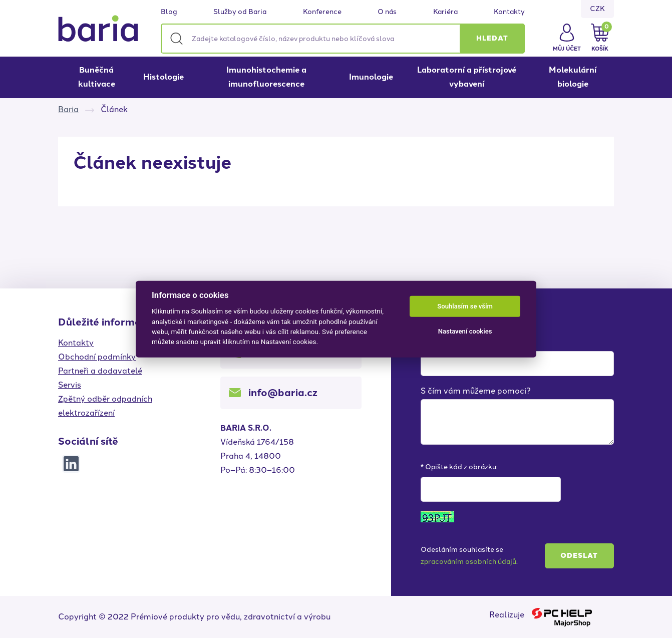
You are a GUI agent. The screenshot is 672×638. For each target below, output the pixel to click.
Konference (322, 12)
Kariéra (445, 12)
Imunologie (371, 77)
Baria (68, 109)
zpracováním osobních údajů (468, 562)
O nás (387, 12)
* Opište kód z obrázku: (459, 467)
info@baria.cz (283, 393)
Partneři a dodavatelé (100, 371)
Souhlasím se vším (465, 306)
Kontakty (509, 12)
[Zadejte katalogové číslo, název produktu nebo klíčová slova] (343, 39)
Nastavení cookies (465, 331)
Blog (169, 12)
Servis (70, 385)
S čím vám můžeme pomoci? (476, 391)
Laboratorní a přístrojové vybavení (467, 77)
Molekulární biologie (573, 77)
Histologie (163, 77)
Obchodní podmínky (97, 357)
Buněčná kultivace (97, 77)
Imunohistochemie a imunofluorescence (266, 77)
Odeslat (579, 556)
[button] (492, 39)
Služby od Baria (240, 12)
